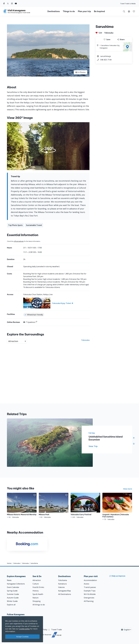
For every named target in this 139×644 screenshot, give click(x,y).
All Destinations (65, 594)
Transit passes (90, 587)
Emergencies (89, 598)
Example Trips (90, 591)
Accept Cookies (22, 637)
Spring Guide (12, 591)
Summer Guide (13, 594)
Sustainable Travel (34, 225)
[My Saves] (134, 11)
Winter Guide (12, 601)
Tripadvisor (29, 322)
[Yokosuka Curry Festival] (85, 506)
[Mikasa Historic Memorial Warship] (22, 506)
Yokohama (63, 580)
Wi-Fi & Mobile (90, 594)
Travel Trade (57, 630)
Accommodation (90, 580)
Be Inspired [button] (99, 11)
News (9, 580)
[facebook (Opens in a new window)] (4, 3)
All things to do (39, 605)
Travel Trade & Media (128, 4)
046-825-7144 (106, 60)
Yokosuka (109, 33)
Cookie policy (24, 629)
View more (128, 489)
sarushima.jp (106, 56)
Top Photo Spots (15, 225)
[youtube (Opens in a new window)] (16, 3)
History (36, 591)
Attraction (37, 580)
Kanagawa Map (65, 591)
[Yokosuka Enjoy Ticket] (56, 303)
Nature (36, 598)
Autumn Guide (13, 598)
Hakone (61, 587)
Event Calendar (13, 587)
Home (9, 563)
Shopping (37, 601)
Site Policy (43, 630)
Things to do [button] (69, 11)
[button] (129, 11)
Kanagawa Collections (16, 584)
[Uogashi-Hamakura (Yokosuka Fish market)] (117, 507)
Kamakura (62, 584)
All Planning (89, 601)
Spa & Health (38, 594)
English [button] (125, 630)
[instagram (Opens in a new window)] (12, 3)
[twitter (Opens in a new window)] (8, 3)
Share (121, 39)
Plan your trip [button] (84, 11)
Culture (36, 584)
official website (19, 241)
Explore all (11, 605)
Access (86, 584)
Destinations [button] (54, 11)
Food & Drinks (38, 587)
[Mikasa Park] (54, 506)
